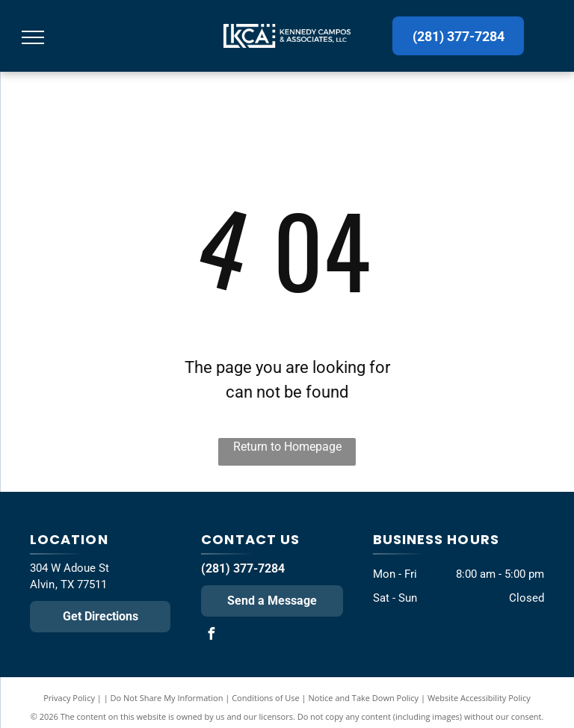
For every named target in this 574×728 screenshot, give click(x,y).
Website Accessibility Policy (479, 698)
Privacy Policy (69, 698)
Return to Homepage (287, 447)
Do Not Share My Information (167, 698)
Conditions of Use (266, 698)
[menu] (33, 37)
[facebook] (211, 636)
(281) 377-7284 (243, 568)
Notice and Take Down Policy (364, 698)
